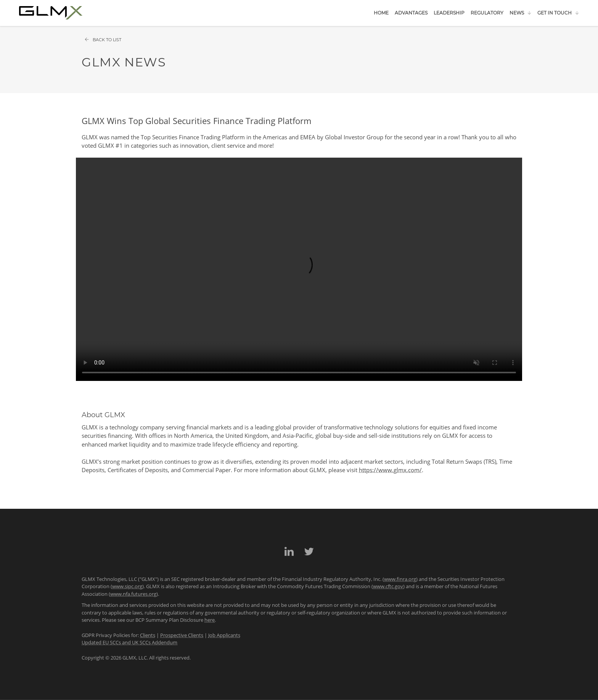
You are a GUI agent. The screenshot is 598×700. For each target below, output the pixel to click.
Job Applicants (224, 635)
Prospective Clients (182, 635)
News (517, 13)
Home (381, 13)
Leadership (449, 13)
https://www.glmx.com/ (390, 470)
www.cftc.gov (388, 586)
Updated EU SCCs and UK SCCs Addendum (129, 642)
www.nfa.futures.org (133, 594)
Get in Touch (555, 13)
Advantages (411, 13)
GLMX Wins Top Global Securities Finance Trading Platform (196, 121)
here (210, 620)
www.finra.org (400, 579)
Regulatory (487, 13)
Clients (148, 635)
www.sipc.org (127, 586)
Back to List (103, 40)
